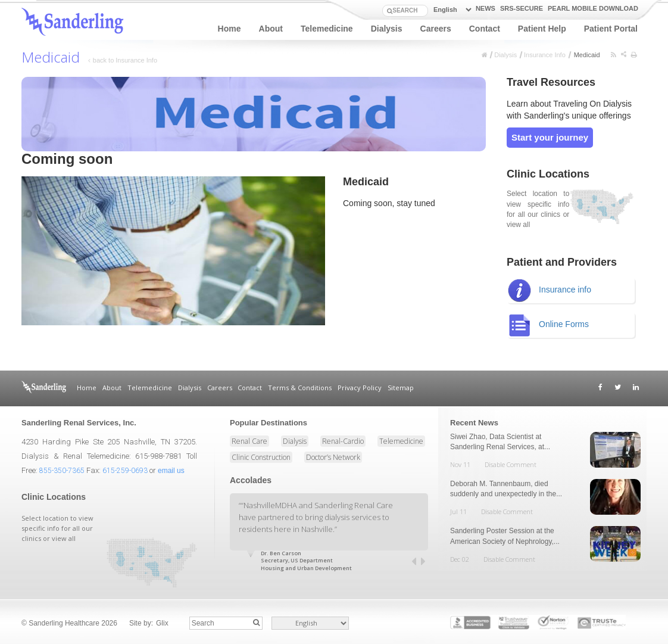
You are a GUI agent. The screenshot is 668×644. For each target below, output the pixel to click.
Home (230, 29)
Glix (162, 623)
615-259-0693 (125, 471)
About (271, 29)
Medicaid (588, 55)
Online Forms (548, 325)
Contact (485, 29)
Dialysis (387, 29)
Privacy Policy (360, 388)
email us (171, 471)
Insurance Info (545, 55)
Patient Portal (611, 29)
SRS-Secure (522, 8)
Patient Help (542, 29)
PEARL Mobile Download (593, 8)
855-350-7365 (62, 471)
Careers (436, 29)
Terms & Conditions (300, 388)
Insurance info (549, 290)
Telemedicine (327, 29)
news (486, 8)
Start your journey (550, 137)
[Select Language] (451, 10)
